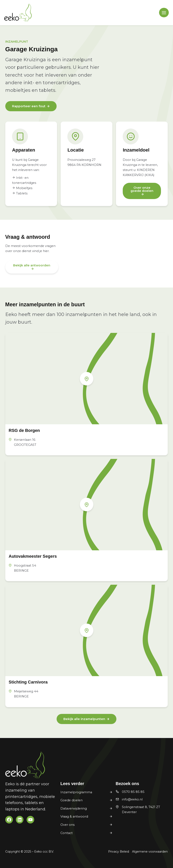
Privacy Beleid (119, 852)
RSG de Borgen (24, 430)
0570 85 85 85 (133, 792)
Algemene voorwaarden (150, 852)
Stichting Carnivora (28, 682)
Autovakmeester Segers (33, 556)
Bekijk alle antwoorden (32, 265)
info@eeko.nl (132, 799)
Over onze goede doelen (142, 189)
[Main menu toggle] (164, 13)
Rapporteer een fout (29, 106)
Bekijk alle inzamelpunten (84, 719)
